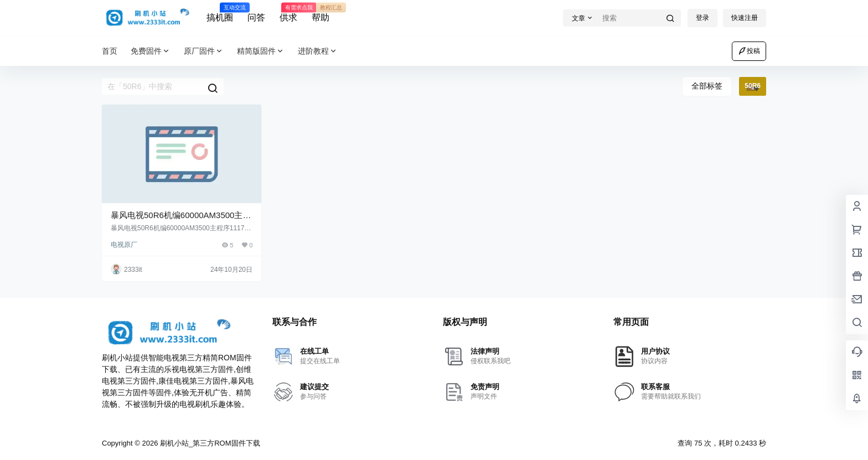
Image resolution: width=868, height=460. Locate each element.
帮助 (321, 13)
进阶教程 (318, 51)
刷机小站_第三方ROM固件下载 (209, 443)
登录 (702, 18)
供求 (288, 13)
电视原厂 (124, 245)
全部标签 (707, 86)
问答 (256, 17)
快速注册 (745, 18)
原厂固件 (204, 51)
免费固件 (151, 51)
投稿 (749, 51)
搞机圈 (220, 13)
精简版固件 (261, 51)
